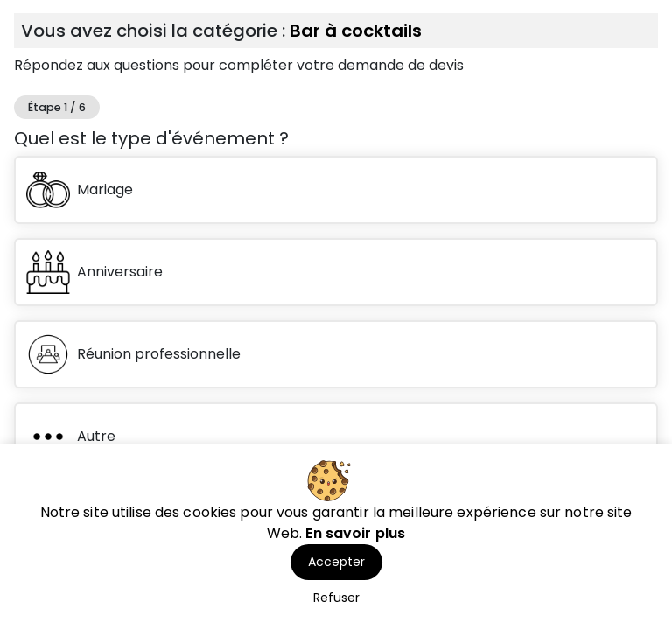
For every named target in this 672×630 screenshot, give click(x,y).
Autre (71, 437)
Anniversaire (94, 272)
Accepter (336, 562)
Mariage (80, 190)
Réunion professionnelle (133, 354)
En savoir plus (355, 533)
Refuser (336, 598)
